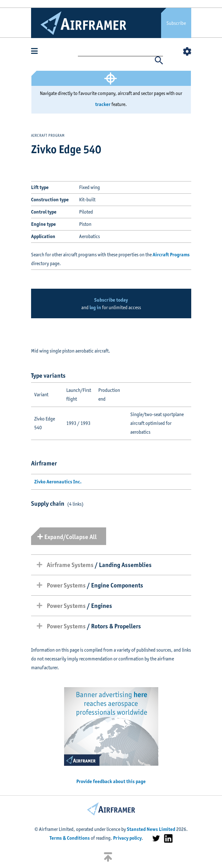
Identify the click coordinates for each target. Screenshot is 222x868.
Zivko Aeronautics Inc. (58, 482)
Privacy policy (127, 838)
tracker (103, 104)
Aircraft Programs (171, 255)
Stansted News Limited (151, 829)
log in (95, 307)
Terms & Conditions (70, 838)
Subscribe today (111, 300)
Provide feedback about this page (111, 781)
